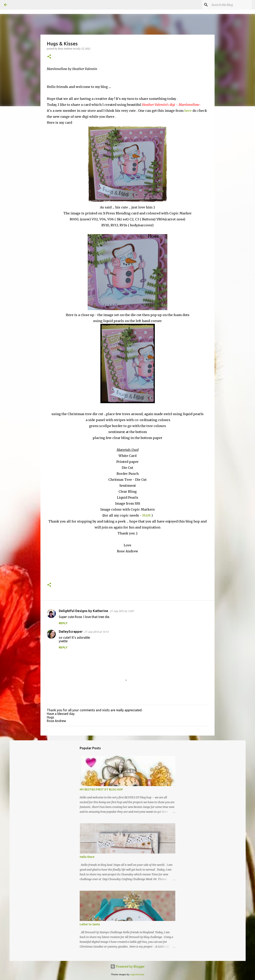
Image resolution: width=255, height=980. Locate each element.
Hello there (87, 857)
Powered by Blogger (127, 966)
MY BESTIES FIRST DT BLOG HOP (101, 789)
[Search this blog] (231, 5)
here (188, 111)
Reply (63, 623)
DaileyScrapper (71, 632)
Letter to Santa (90, 924)
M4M (146, 515)
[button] (49, 57)
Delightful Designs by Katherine (83, 611)
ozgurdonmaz (137, 974)
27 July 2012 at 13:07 (122, 611)
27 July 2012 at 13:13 (96, 632)
